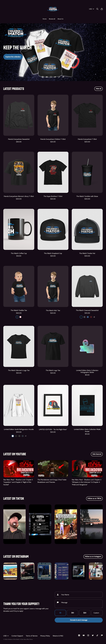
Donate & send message (79, 620)
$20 (85, 613)
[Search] (97, 9)
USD (92, 9)
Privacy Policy (45, 636)
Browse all (52, 19)
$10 (73, 613)
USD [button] (6, 636)
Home (45, 19)
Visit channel (97, 454)
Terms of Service (32, 636)
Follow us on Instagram (93, 557)
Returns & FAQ (58, 636)
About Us (60, 19)
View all (98, 89)
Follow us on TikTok (94, 498)
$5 (60, 613)
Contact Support (17, 636)
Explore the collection (13, 57)
